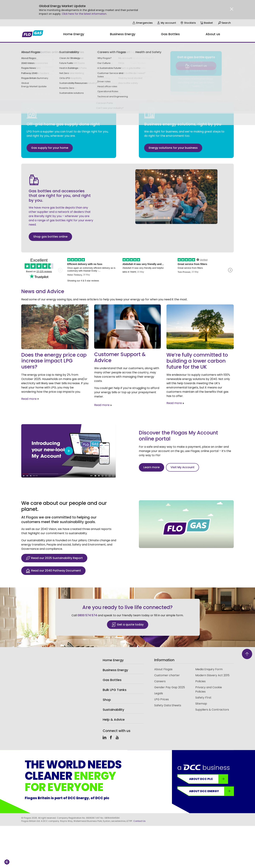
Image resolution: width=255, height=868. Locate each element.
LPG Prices (161, 699)
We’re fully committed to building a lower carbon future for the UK (197, 361)
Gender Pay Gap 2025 (170, 687)
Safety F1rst (203, 698)
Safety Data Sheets (168, 705)
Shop (107, 700)
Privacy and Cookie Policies (209, 689)
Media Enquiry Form (209, 669)
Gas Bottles (112, 680)
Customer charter (167, 675)
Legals (159, 693)
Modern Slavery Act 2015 (212, 675)
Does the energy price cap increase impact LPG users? (54, 361)
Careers (160, 681)
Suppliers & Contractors (212, 710)
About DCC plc (209, 779)
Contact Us (139, 821)
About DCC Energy (211, 791)
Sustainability (113, 710)
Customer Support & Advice (120, 357)
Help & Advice (114, 720)
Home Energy (113, 660)
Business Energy (115, 670)
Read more (29, 399)
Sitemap (201, 704)
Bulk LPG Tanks (115, 690)
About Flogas (163, 669)
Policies (200, 681)
